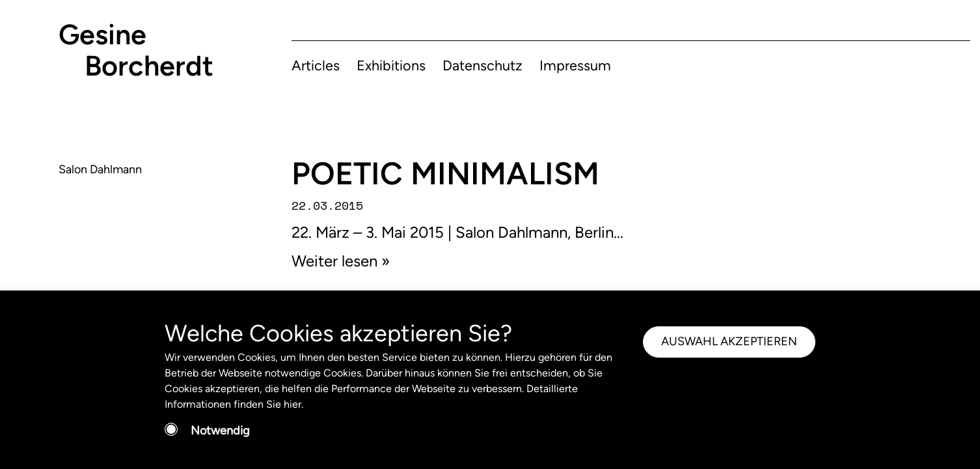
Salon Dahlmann (100, 169)
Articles (316, 65)
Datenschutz (483, 65)
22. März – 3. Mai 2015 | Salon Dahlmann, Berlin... (457, 232)
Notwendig (220, 431)
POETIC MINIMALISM (445, 173)
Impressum (575, 65)
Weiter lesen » (341, 261)
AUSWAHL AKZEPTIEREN (729, 341)
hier (293, 404)
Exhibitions (391, 65)
